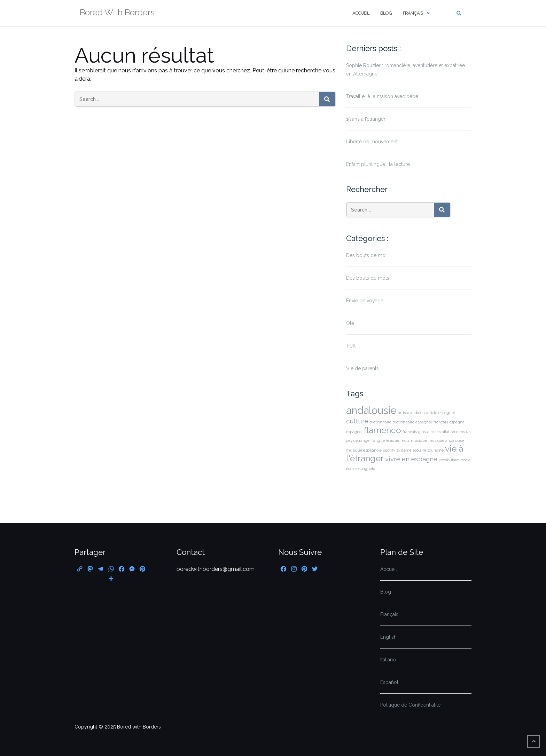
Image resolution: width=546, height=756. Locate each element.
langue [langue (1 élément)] (379, 440)
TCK (351, 346)
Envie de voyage (365, 301)
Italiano (388, 660)
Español (389, 682)
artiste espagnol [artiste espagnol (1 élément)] (440, 413)
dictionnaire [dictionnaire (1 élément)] (381, 422)
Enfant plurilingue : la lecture (378, 164)
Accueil (361, 13)
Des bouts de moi (366, 255)
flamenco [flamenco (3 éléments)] (383, 430)
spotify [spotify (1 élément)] (389, 450)
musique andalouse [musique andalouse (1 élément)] (446, 440)
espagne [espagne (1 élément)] (457, 422)
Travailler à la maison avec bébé (382, 96)
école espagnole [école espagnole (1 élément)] (361, 469)
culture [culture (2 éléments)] (357, 421)
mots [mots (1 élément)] (405, 440)
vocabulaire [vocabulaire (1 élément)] (449, 460)
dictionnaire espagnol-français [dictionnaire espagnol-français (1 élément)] (420, 422)
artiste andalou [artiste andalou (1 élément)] (411, 413)
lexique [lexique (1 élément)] (393, 440)
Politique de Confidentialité (410, 705)
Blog (386, 13)
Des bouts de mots (368, 278)
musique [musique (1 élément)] (419, 440)
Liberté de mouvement (372, 142)
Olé (350, 323)
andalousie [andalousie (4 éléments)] (371, 410)
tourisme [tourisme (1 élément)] (436, 450)
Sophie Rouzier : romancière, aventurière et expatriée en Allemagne (405, 70)
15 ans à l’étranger (366, 119)
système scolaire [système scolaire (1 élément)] (411, 450)
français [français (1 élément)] (410, 432)
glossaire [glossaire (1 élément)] (426, 432)
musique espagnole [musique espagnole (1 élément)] (364, 450)
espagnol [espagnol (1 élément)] (354, 432)
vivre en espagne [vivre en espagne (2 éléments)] (411, 459)
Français (413, 13)
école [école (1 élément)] (466, 460)
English (388, 637)
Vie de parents (362, 368)
